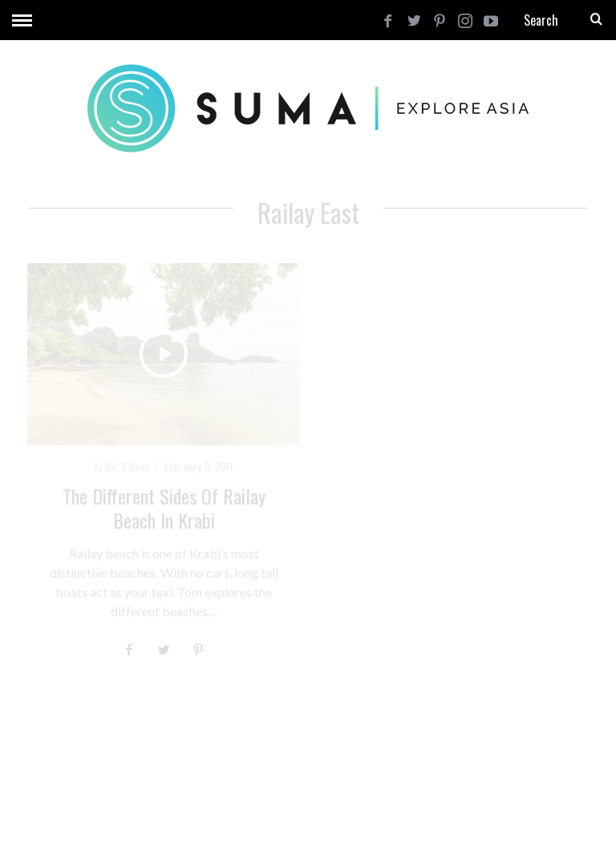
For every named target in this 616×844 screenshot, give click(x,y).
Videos (135, 466)
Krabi (105, 466)
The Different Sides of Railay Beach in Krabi (164, 508)
